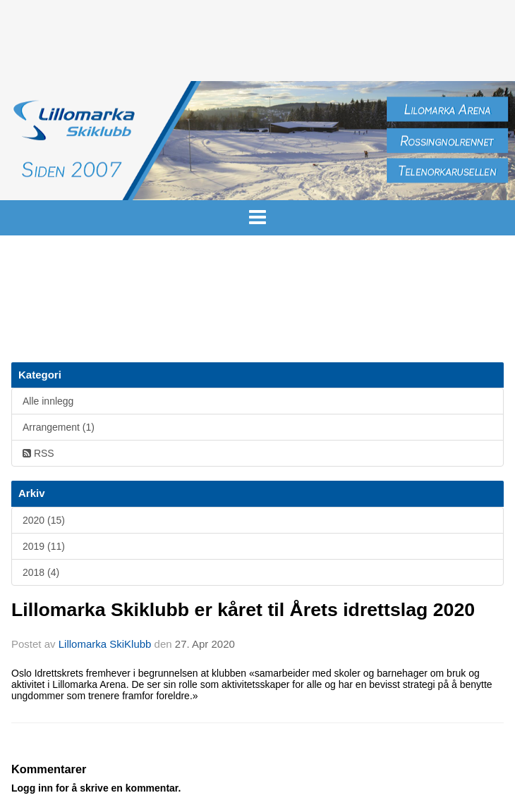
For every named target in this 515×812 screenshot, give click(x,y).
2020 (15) (44, 520)
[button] (258, 214)
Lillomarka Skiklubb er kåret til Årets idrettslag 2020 (243, 610)
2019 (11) (44, 546)
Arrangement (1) (59, 427)
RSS (38, 453)
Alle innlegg (48, 401)
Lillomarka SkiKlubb (105, 644)
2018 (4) (41, 572)
